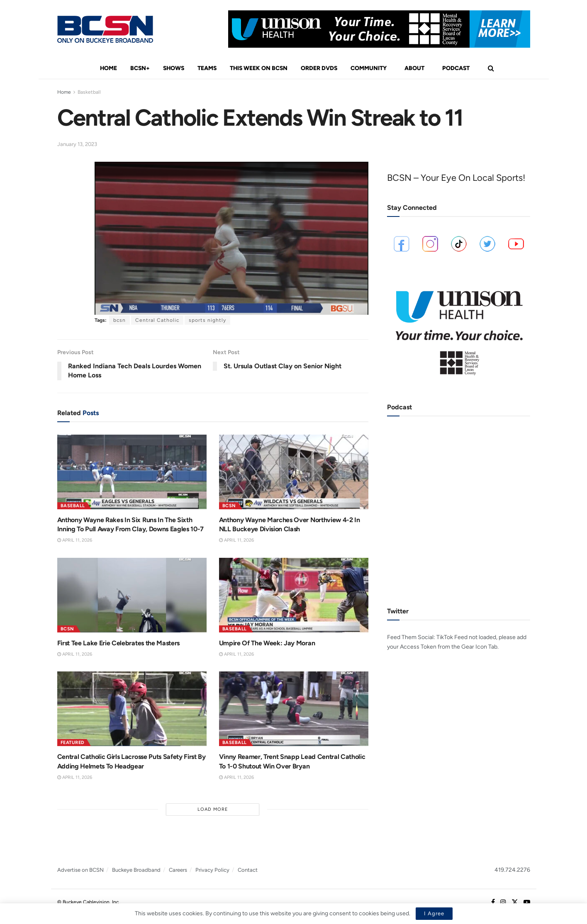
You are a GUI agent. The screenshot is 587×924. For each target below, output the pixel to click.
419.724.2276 (512, 870)
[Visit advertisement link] (379, 29)
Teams (207, 68)
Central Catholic (157, 320)
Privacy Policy (212, 870)
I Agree (434, 913)
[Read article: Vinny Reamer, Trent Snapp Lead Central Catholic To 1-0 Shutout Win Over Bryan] (294, 709)
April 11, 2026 (75, 540)
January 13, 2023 (77, 144)
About (414, 68)
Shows (174, 68)
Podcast (456, 68)
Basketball (89, 92)
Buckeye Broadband (136, 870)
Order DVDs (319, 68)
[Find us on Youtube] (527, 902)
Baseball (73, 506)
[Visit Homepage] (105, 29)
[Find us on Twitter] (515, 902)
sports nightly (207, 320)
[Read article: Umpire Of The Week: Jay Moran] (294, 595)
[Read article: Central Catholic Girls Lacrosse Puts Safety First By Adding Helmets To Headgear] (132, 709)
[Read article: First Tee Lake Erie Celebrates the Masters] (132, 595)
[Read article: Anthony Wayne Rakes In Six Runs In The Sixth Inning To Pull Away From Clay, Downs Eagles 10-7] (132, 472)
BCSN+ (140, 68)
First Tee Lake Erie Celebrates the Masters (119, 643)
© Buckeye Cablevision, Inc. (89, 902)
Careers (178, 870)
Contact (248, 870)
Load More (213, 809)
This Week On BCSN (259, 68)
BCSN (229, 506)
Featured (73, 743)
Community (369, 68)
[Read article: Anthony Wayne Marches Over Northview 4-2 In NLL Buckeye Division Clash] (294, 472)
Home (108, 68)
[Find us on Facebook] (493, 902)
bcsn (119, 320)
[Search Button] (491, 68)
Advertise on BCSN (80, 870)
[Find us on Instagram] (503, 902)
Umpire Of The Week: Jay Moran (267, 643)
